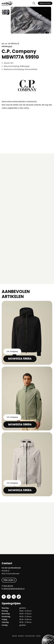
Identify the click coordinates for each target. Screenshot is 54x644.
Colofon (38, 636)
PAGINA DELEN (47, 640)
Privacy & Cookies (30, 636)
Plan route (8, 580)
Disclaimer (21, 636)
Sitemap (15, 636)
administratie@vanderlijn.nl (14, 589)
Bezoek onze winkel (45, 3)
